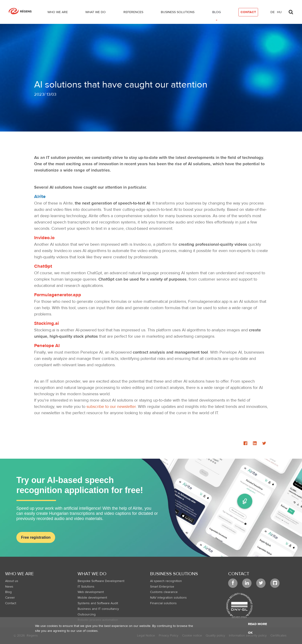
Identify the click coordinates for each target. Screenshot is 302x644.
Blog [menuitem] (8, 592)
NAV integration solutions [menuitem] (168, 598)
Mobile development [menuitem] (92, 598)
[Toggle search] (291, 11)
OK (250, 633)
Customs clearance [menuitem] (164, 592)
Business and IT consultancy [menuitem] (98, 609)
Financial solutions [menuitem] (163, 603)
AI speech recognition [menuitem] (166, 581)
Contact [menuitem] (11, 603)
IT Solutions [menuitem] (86, 587)
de (273, 12)
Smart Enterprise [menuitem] (162, 587)
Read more (257, 624)
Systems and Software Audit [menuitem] (98, 603)
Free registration (36, 537)
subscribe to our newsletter (111, 407)
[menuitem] (58, 13)
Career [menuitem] (10, 598)
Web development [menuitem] (91, 592)
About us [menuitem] (12, 581)
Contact (239, 574)
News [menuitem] (9, 587)
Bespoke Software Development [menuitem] (101, 581)
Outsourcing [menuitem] (87, 615)
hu (279, 12)
